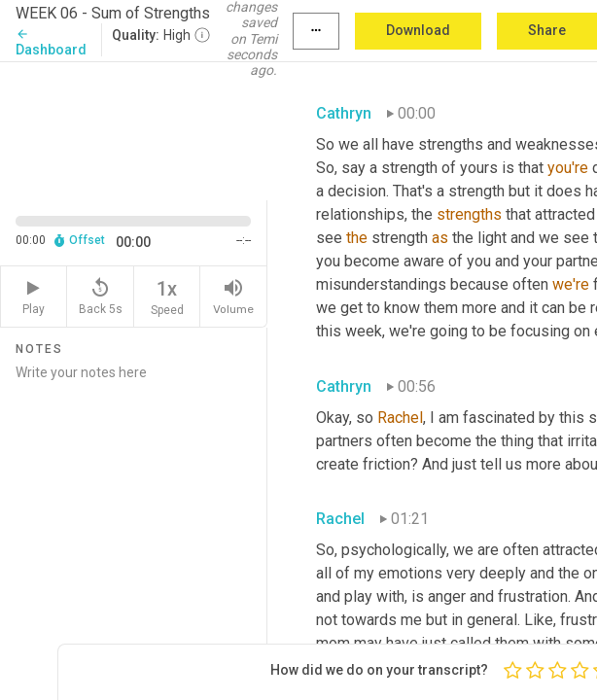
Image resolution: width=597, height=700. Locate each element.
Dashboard (51, 42)
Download (418, 30)
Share (547, 30)
